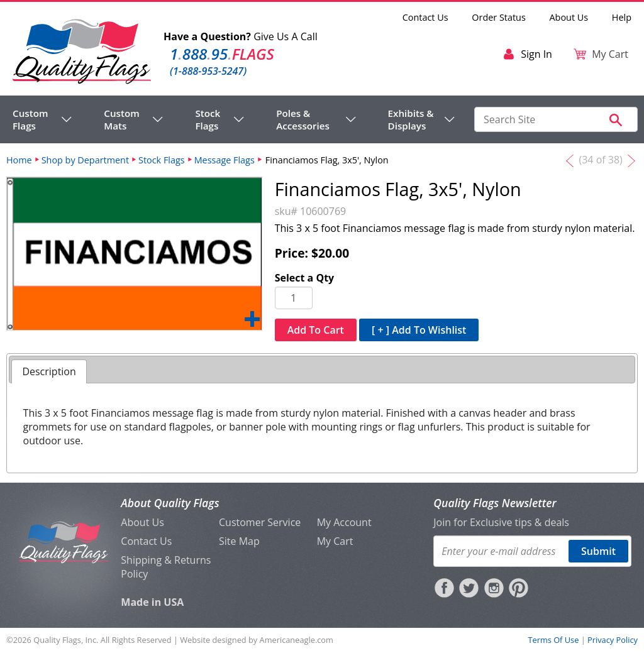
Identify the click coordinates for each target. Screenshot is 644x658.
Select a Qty (305, 278)
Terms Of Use (553, 640)
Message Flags (225, 160)
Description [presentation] (49, 371)
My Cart (335, 541)
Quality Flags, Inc (65, 640)
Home (19, 160)
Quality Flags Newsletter (495, 503)
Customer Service (260, 522)
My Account (344, 522)
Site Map (239, 541)
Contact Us (425, 17)
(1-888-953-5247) (208, 71)
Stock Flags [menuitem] (208, 119)
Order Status (498, 17)
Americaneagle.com (297, 640)
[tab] (49, 372)
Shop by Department (85, 160)
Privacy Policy (613, 640)
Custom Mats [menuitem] (121, 119)
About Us (569, 17)
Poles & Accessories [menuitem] (303, 119)
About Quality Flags (170, 503)
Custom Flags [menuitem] (30, 119)
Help (622, 17)
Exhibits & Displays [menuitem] (411, 119)
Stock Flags (162, 160)
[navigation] (234, 119)
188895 (222, 54)
